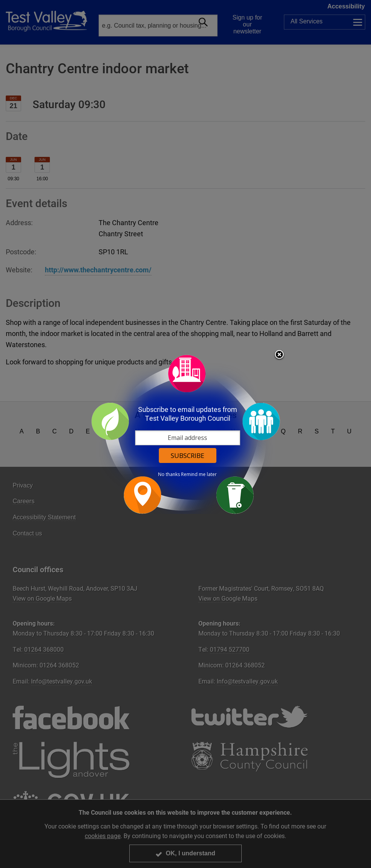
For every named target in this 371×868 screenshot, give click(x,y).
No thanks (169, 474)
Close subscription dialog (279, 355)
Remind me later (199, 474)
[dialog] (186, 434)
